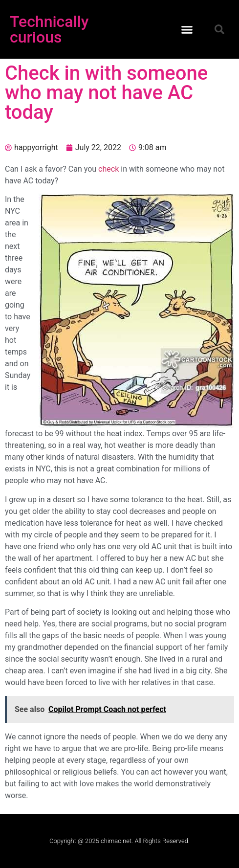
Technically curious (49, 29)
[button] (187, 29)
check (109, 169)
